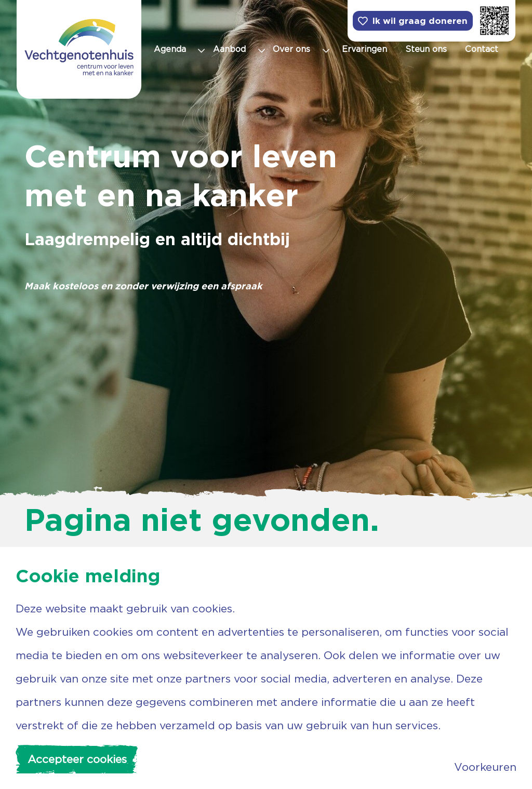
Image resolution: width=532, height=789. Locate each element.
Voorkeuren (485, 767)
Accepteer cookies (77, 759)
